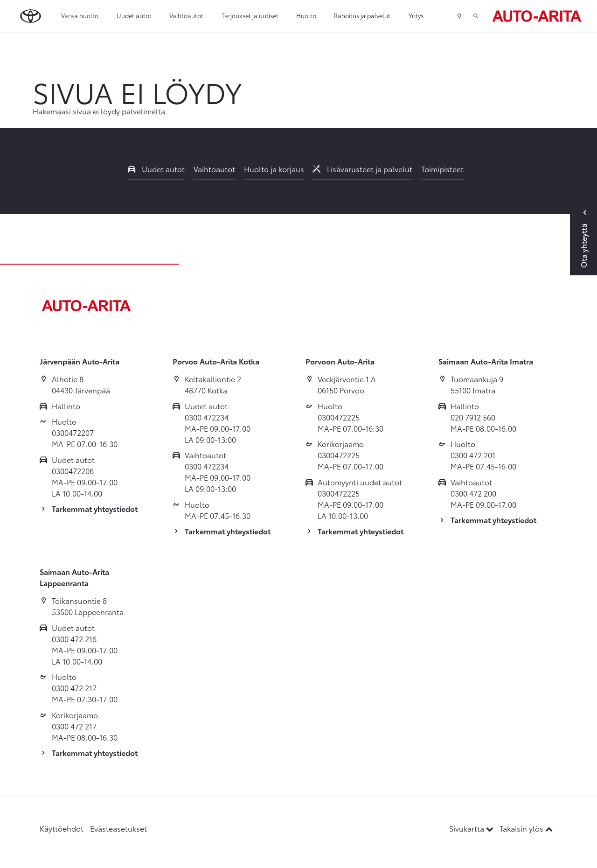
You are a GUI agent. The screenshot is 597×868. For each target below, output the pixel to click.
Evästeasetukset (118, 828)
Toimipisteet (442, 169)
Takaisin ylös (526, 828)
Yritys (416, 15)
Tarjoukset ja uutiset (250, 15)
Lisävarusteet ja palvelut (362, 169)
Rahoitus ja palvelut (362, 15)
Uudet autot (134, 15)
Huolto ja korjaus (274, 169)
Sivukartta (472, 828)
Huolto (306, 15)
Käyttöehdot (62, 828)
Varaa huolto (80, 15)
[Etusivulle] (537, 16)
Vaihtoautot (186, 15)
